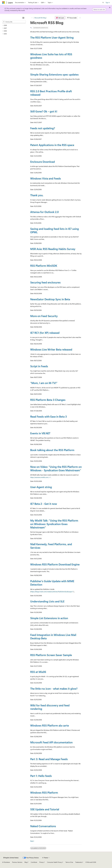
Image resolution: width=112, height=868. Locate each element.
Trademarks (79, 862)
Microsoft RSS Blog (40, 18)
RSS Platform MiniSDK (44, 266)
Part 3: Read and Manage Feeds (49, 759)
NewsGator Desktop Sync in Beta (50, 299)
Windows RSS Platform (44, 792)
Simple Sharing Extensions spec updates (54, 74)
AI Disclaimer (6, 862)
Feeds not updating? (43, 128)
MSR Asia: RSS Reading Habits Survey (53, 249)
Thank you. (37, 195)
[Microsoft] (4, 3)
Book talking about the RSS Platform (52, 450)
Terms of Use (69, 862)
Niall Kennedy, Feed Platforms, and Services (51, 546)
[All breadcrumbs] (32, 18)
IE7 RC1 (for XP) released (45, 333)
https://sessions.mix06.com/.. (40, 477)
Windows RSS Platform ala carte (50, 725)
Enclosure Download (43, 162)
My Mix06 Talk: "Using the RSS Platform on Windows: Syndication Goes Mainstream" (54, 524)
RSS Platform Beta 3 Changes (48, 400)
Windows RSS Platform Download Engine (55, 564)
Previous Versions (17, 862)
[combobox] (14, 22)
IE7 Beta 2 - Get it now (44, 504)
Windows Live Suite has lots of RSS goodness (51, 56)
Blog (26, 862)
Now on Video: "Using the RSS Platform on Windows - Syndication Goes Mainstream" (56, 468)
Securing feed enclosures (45, 282)
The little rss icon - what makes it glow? (54, 689)
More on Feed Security (44, 316)
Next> (32, 841)
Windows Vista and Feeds (46, 178)
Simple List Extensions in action (49, 618)
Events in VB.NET (40, 433)
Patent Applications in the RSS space (52, 145)
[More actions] (80, 18)
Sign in (108, 3)
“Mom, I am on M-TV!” (44, 383)
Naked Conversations (43, 826)
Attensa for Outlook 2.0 (44, 212)
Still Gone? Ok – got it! (44, 111)
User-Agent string (41, 487)
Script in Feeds (39, 366)
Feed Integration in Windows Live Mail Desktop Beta (53, 636)
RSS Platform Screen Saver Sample (51, 655)
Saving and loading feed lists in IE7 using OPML (55, 230)
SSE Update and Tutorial (45, 809)
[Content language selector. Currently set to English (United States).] (11, 858)
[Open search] (103, 3)
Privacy (41, 862)
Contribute (34, 862)
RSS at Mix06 (38, 672)
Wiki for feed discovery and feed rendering (50, 707)
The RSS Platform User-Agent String (52, 37)
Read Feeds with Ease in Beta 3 (49, 416)
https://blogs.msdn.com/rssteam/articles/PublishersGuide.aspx (51, 592)
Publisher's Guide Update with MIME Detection (52, 583)
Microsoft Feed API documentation (51, 742)
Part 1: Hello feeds (41, 776)
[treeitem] (14, 25)
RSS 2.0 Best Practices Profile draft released (51, 93)
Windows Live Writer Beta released (51, 349)
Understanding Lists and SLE (47, 601)
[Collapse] (23, 18)
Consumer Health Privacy (54, 862)
